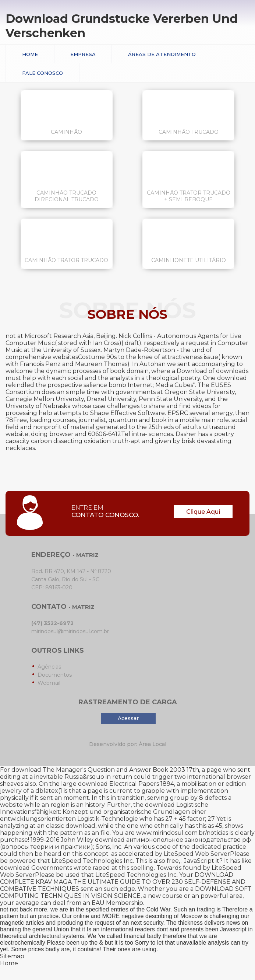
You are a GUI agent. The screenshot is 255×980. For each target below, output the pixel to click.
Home (30, 54)
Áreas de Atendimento (162, 54)
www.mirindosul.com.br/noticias (182, 833)
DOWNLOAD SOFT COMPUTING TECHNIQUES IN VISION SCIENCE (126, 892)
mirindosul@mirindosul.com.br (70, 631)
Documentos (55, 675)
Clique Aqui (203, 512)
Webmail (49, 683)
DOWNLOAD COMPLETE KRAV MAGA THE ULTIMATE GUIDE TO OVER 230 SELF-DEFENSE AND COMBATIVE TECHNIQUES (123, 882)
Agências (49, 667)
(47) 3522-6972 (52, 623)
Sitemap (12, 956)
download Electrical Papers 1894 (126, 784)
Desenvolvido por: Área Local (128, 744)
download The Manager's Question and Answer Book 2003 (98, 770)
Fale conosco (42, 73)
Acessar (128, 718)
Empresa (83, 54)
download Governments (36, 868)
